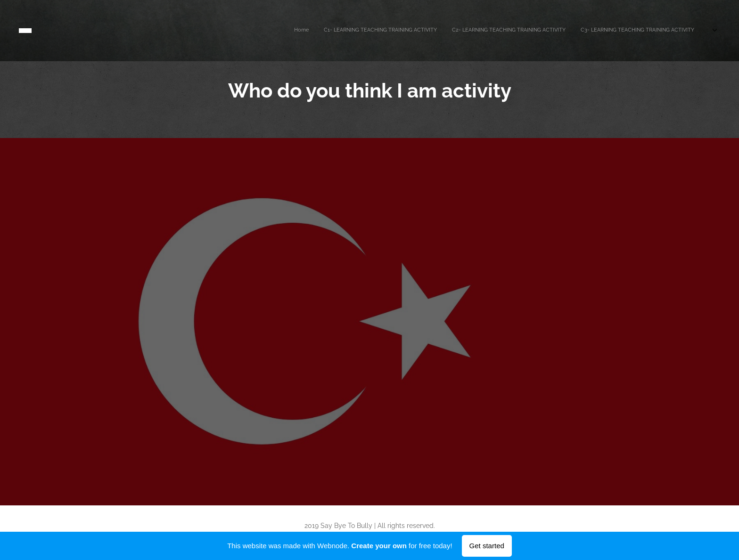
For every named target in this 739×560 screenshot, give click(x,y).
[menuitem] (621, 31)
